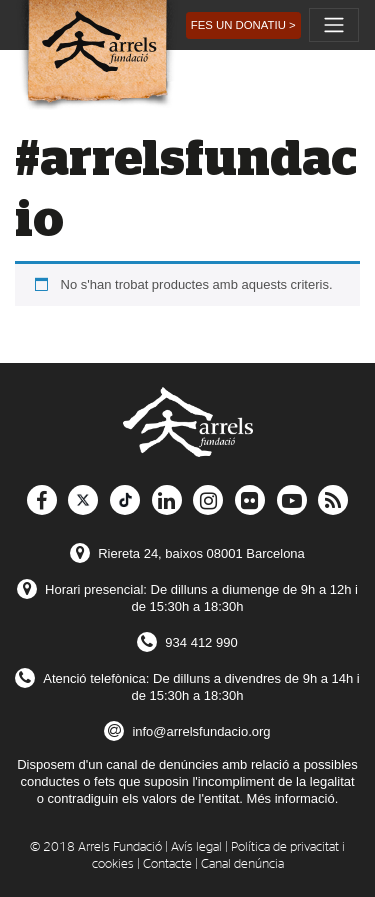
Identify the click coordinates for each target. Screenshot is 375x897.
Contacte (167, 864)
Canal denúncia (242, 864)
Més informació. (293, 798)
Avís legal (196, 847)
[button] (243, 25)
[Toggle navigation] (334, 25)
